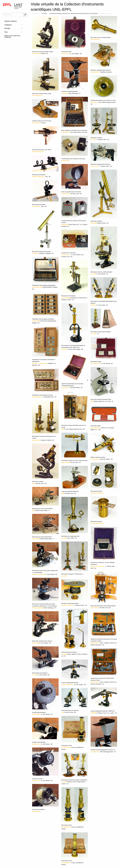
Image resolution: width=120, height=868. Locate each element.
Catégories (8, 25)
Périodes (7, 28)
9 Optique (44, 14)
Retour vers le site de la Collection (12, 36)
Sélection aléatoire (11, 21)
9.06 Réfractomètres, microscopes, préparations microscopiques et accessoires (73, 14)
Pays (6, 32)
